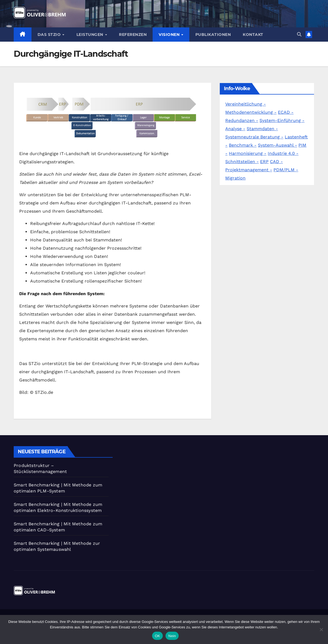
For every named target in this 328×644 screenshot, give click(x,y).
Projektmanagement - (249, 170)
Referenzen (133, 35)
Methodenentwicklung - (251, 112)
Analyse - (235, 129)
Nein (172, 636)
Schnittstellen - (242, 162)
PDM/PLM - (286, 170)
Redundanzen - (242, 120)
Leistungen (91, 35)
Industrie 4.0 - (283, 153)
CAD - (276, 162)
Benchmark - (243, 145)
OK (157, 636)
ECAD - (286, 112)
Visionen (170, 35)
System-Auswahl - (277, 145)
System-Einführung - (282, 120)
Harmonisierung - (248, 153)
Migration (235, 178)
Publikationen (213, 35)
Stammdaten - (262, 129)
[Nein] (321, 629)
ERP (264, 162)
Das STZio (50, 35)
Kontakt (253, 35)
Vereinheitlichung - (246, 104)
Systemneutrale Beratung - (254, 137)
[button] (299, 34)
